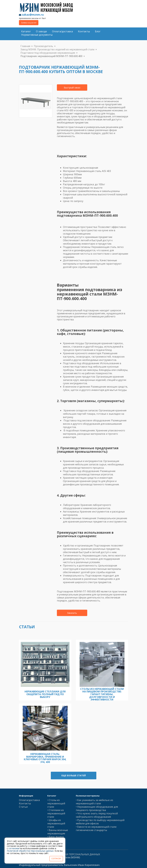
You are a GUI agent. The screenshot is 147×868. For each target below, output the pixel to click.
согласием (14, 848)
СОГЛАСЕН (56, 859)
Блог (98, 31)
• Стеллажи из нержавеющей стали (56, 813)
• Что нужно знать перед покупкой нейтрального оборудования (97, 815)
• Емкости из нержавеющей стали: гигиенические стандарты (96, 828)
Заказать (72, 613)
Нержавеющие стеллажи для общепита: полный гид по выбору (45, 694)
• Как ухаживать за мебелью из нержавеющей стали (94, 802)
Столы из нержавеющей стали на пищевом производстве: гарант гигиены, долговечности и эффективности (102, 694)
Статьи (23, 807)
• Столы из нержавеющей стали (56, 803)
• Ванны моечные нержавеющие (58, 832)
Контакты (84, 31)
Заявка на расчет (29, 23)
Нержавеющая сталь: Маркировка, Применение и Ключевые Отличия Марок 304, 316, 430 (45, 758)
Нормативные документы (37, 35)
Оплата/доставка (62, 31)
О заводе (41, 31)
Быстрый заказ (72, 87)
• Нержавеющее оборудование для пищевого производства (97, 808)
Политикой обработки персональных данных (30, 851)
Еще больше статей (74, 775)
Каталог (26, 31)
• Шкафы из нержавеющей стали (56, 823)
